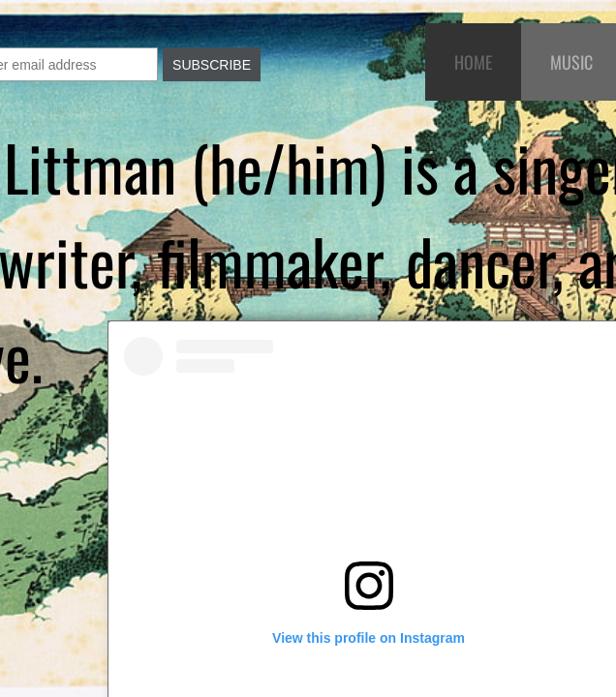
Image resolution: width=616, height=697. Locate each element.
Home (473, 62)
